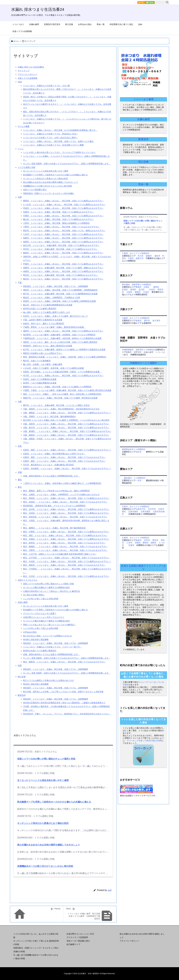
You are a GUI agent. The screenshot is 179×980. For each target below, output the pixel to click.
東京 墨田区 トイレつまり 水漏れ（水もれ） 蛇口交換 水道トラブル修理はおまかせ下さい (66, 498)
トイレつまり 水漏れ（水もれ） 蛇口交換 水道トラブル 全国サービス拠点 (58, 141)
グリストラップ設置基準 (77, 937)
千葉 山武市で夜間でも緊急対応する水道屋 (43, 320)
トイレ (21, 149)
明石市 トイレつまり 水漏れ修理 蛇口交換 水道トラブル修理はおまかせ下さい (60, 275)
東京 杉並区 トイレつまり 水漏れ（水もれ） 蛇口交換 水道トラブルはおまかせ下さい (65, 502)
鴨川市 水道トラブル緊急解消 (37, 361)
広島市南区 (133, 512)
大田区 (129, 292)
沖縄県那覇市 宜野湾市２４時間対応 (139, 350)
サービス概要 (24, 126)
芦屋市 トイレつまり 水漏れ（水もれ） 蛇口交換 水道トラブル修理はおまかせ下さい (63, 264)
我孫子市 (140, 258)
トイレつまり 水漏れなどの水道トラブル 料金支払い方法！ (50, 134)
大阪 (20, 402)
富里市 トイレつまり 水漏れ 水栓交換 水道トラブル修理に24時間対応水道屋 (59, 301)
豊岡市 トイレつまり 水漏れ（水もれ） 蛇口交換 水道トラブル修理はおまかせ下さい (63, 201)
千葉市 (131, 258)
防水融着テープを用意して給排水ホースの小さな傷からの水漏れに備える (55, 175)
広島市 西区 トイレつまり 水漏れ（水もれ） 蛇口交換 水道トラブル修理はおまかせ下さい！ (67, 450)
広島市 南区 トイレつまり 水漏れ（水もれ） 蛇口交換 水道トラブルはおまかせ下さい (64, 457)
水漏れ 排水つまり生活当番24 (31, 67)
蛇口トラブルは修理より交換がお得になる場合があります (49, 680)
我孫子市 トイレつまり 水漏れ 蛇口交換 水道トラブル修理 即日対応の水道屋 (60, 398)
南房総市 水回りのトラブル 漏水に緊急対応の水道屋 (48, 346)
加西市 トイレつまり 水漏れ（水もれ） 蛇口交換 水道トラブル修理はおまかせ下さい (63, 242)
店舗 (20, 472)
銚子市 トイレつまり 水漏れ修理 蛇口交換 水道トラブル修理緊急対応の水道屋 (60, 294)
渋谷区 (152, 290)
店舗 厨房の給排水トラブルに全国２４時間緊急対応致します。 (51, 476)
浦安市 (157, 256)
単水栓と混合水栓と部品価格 (36, 639)
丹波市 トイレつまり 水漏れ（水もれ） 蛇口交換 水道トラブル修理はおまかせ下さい (63, 208)
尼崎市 (153, 543)
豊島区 (139, 287)
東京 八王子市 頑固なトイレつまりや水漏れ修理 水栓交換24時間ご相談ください (60, 554)
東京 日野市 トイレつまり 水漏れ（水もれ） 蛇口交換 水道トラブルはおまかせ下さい (65, 550)
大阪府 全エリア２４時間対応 (136, 318)
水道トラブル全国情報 (28, 78)
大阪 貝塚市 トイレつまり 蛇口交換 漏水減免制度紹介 (50, 416)
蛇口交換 (22, 677)
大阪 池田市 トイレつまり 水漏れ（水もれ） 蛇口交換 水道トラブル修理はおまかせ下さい (66, 424)
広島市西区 (146, 512)
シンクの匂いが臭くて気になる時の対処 (41, 599)
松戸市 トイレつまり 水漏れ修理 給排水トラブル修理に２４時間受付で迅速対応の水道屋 (64, 350)
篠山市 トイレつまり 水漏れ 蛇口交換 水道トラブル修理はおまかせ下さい (58, 219)
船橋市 (149, 256)
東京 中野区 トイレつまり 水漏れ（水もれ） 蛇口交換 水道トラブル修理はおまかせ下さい (66, 532)
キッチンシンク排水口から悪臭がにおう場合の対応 (46, 179)
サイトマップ (30, 41)
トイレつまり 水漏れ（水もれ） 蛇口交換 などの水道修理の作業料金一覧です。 (60, 130)
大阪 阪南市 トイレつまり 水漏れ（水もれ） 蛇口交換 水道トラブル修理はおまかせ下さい (66, 435)
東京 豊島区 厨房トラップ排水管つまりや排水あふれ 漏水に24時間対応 (56, 491)
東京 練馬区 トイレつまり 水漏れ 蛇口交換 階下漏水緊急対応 (54, 528)
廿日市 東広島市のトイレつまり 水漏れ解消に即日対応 (49, 465)
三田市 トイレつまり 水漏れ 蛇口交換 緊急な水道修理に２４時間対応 (56, 223)
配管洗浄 (22, 695)
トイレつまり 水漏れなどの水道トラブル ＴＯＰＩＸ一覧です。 (52, 647)
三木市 (129, 543)
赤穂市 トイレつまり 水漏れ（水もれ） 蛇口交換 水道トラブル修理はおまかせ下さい (63, 271)
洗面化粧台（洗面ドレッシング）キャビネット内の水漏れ (49, 193)
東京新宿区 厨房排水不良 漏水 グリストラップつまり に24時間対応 (54, 506)
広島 (20, 446)
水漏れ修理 (143, 119)
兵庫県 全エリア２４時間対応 (136, 538)
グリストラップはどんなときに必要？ (40, 613)
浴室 (20, 665)
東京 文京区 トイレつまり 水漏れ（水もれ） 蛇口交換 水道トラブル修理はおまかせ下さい (66, 576)
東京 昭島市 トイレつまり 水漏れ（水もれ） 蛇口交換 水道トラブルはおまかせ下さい (64, 662)
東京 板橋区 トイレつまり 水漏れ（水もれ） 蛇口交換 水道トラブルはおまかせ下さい (65, 546)
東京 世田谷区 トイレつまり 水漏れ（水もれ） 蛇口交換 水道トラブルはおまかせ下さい (65, 517)
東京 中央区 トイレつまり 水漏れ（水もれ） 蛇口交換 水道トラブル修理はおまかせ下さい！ (67, 561)
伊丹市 (147, 540)
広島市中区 (141, 509)
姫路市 (139, 540)
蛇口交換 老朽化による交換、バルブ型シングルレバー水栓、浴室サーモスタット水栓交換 (63, 692)
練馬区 (138, 292)
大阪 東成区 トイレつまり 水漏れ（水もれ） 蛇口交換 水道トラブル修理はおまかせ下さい (67, 431)
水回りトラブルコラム (28, 580)
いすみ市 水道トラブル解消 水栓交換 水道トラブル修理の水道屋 (53, 368)
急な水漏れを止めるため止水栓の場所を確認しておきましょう (50, 182)
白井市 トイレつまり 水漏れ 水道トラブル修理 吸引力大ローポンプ (55, 316)
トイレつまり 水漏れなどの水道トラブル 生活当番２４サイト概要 (53, 145)
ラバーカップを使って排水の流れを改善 (144, 741)
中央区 (146, 292)
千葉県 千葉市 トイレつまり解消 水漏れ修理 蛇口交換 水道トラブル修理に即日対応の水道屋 (67, 390)
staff (109, 890)
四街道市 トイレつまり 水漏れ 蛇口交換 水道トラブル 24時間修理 (56, 286)
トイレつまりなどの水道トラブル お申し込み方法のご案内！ (50, 138)
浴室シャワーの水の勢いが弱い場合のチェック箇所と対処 (49, 584)
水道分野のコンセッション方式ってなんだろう (44, 617)
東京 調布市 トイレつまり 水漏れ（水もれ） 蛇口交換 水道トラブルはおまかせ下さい (64, 565)
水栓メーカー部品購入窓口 (35, 190)
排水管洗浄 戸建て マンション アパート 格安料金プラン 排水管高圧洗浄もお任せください (67, 714)
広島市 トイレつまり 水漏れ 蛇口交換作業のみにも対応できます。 (54, 454)
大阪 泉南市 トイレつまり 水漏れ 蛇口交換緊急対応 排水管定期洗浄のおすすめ (61, 409)
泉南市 (139, 321)
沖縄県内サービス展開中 (143, 363)
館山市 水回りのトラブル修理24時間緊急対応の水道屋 (48, 305)
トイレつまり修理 (144, 99)
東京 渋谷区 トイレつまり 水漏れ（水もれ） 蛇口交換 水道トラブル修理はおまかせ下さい (66, 513)
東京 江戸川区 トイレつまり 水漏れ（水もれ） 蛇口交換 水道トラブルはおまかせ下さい (66, 558)
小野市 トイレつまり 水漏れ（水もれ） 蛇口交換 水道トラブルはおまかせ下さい (61, 227)
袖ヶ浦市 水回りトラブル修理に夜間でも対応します (47, 312)
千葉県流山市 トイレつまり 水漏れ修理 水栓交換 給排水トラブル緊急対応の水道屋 (62, 338)
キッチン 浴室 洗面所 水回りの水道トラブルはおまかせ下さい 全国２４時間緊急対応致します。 (67, 164)
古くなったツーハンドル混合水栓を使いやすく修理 (46, 171)
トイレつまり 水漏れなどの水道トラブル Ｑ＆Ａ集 (46, 86)
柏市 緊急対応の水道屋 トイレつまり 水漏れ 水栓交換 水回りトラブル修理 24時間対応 (65, 357)
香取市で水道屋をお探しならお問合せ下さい (43, 353)
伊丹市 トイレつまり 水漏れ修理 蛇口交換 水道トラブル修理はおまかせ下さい (60, 249)
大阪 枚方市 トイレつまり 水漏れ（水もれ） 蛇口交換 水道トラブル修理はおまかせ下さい (66, 428)
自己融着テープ (73, 944)
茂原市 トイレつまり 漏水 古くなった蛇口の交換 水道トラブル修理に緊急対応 (60, 342)
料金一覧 (143, 184)
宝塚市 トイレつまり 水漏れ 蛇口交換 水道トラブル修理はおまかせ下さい (58, 212)
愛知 (20, 480)
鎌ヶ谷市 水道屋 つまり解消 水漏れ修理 (43, 364)
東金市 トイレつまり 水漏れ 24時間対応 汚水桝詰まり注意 (52, 297)
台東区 (146, 287)
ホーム (16, 41)
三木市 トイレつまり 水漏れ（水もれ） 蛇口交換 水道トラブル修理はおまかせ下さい (63, 234)
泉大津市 (156, 321)
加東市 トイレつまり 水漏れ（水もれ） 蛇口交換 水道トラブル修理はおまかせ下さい (63, 238)
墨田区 (156, 287)
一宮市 (139, 480)
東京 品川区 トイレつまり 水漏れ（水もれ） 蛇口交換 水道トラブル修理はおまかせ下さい (66, 509)
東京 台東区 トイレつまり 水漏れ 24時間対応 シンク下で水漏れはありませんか (61, 494)
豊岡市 (146, 543)
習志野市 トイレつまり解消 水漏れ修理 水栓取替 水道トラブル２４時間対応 (59, 335)
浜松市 (139, 452)
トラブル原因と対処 (27, 167)
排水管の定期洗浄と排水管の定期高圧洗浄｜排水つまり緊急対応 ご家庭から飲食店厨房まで (64, 703)
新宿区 (133, 290)
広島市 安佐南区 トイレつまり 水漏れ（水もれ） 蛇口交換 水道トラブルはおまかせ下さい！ (67, 468)
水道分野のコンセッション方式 (80, 934)
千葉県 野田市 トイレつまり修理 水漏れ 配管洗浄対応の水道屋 (54, 327)
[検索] (167, 2)
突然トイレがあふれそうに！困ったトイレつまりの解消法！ (50, 625)
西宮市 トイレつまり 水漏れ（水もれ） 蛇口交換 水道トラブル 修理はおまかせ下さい (64, 231)
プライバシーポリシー (28, 74)
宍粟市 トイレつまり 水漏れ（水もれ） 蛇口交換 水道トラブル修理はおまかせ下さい (63, 216)
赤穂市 (138, 543)
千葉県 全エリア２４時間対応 (136, 253)
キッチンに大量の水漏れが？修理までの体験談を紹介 (47, 587)
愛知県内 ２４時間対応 (134, 478)
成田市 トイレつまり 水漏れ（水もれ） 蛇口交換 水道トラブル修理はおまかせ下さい (63, 331)
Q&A (20, 82)
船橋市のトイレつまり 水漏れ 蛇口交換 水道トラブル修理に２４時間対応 (57, 387)
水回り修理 (23, 602)
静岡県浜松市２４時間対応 (134, 449)
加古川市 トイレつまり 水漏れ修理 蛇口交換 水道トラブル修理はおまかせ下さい (61, 245)
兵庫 (20, 197)
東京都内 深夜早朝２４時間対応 (137, 284)
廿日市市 (152, 509)
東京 (20, 487)
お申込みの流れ (30, 632)
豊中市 (147, 321)
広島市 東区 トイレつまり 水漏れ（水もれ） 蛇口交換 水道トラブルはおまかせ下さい (64, 461)
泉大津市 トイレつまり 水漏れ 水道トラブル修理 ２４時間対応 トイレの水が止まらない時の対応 (66, 420)
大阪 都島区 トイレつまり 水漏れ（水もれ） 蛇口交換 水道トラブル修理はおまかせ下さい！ (67, 413)
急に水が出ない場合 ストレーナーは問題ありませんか (48, 636)
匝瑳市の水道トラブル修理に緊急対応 (40, 309)
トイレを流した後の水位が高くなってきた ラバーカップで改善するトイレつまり (59, 152)
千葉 (20, 283)
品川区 (142, 290)
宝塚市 (131, 545)
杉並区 (125, 290)
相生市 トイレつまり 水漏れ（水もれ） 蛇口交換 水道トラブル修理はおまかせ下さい (63, 279)
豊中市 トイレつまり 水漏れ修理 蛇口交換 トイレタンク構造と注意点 (56, 405)
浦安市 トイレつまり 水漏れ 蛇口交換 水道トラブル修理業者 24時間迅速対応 (60, 290)
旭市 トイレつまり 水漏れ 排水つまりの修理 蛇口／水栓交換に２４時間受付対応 (62, 394)
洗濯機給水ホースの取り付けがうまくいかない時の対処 (48, 186)
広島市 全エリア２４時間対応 (136, 506)
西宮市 (155, 540)
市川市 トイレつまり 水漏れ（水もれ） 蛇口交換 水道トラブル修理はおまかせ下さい (63, 376)
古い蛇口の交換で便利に (34, 595)
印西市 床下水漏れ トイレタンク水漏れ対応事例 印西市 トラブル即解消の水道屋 (62, 372)
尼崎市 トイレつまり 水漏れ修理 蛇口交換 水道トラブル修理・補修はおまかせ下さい (63, 268)
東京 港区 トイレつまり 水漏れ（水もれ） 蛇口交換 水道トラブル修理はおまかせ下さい (65, 535)
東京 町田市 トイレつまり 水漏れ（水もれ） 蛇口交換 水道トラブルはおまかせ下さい (64, 543)
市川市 (141, 256)
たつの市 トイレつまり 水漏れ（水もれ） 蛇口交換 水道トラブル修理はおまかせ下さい (64, 205)
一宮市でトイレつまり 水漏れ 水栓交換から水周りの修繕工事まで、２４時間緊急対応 (62, 483)
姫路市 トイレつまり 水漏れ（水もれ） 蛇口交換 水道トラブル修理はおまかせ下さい (63, 253)
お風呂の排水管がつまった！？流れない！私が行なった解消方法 (51, 591)
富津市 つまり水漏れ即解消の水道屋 (40, 383)
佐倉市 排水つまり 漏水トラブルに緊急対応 (44, 323)
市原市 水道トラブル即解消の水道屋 (40, 379)
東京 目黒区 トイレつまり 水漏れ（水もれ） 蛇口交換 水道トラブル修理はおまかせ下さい (66, 539)
